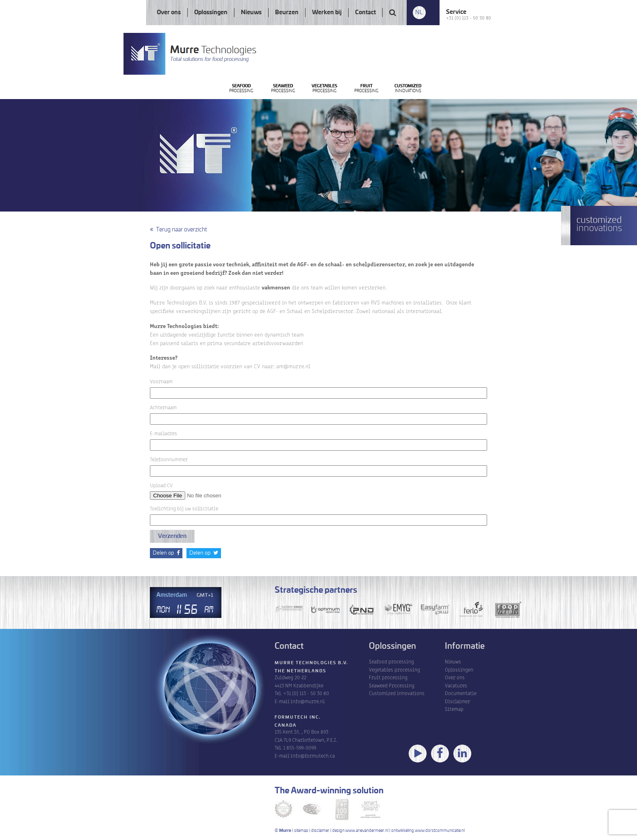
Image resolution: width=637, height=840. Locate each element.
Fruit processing (388, 677)
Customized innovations (397, 693)
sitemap (301, 831)
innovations (520, 111)
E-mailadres (164, 433)
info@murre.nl (308, 701)
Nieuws (251, 13)
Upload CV (201, 490)
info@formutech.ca (313, 755)
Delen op (166, 553)
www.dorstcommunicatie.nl (440, 831)
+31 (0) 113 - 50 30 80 (469, 17)
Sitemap (454, 709)
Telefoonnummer (169, 459)
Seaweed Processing (392, 685)
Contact (365, 13)
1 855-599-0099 (300, 747)
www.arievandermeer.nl (367, 831)
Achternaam (163, 407)
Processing (254, 111)
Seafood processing (391, 661)
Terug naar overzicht (178, 230)
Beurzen (287, 13)
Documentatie (461, 693)
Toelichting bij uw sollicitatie (184, 508)
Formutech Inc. (298, 717)
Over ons (169, 13)
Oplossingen (211, 13)
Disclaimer (457, 701)
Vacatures (456, 685)
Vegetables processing (394, 669)
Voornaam (161, 381)
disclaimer (320, 831)
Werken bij (327, 13)
